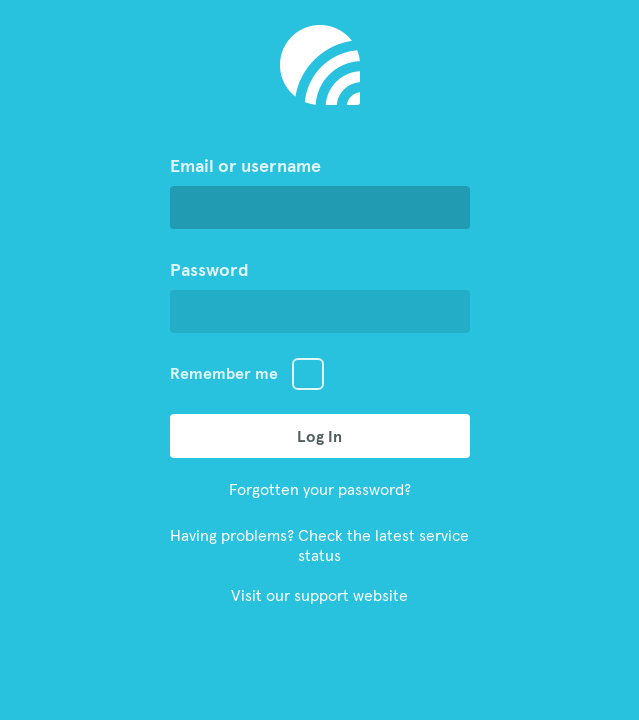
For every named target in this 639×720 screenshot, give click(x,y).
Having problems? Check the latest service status (319, 545)
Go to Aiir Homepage (320, 65)
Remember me (224, 373)
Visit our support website (319, 595)
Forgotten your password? (320, 489)
